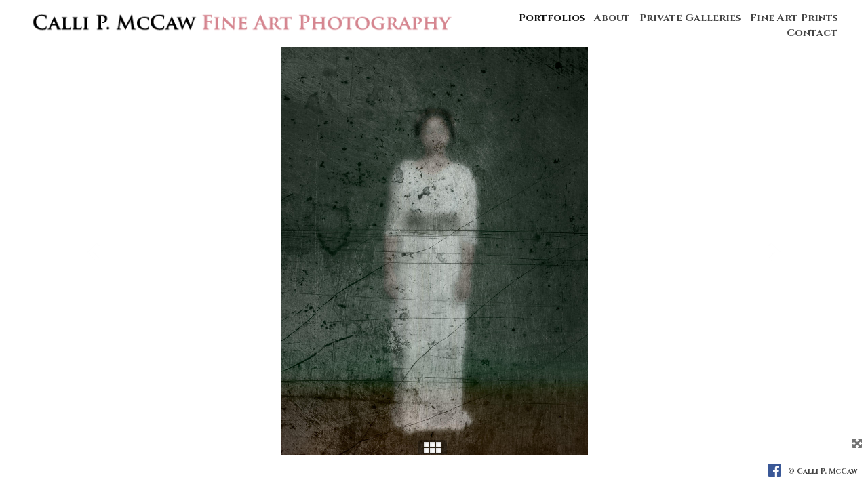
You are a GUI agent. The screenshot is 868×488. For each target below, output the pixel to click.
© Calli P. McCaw (823, 471)
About (612, 18)
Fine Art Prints (794, 18)
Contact (812, 33)
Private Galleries (690, 18)
